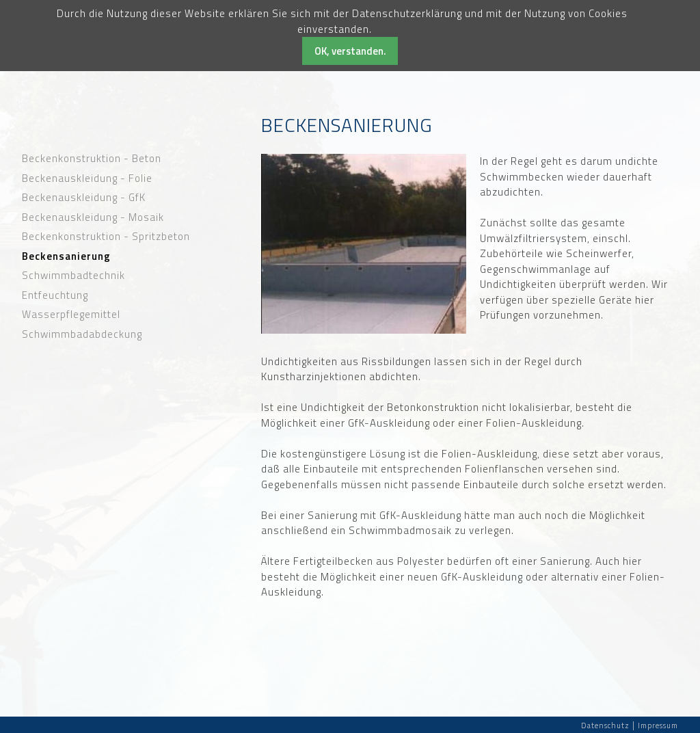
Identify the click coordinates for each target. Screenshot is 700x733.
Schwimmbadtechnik (73, 276)
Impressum (658, 725)
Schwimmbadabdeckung (82, 334)
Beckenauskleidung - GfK (84, 198)
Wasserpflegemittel (71, 315)
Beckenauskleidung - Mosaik (93, 217)
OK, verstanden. (350, 51)
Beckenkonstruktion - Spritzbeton (106, 237)
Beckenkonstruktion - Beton (92, 159)
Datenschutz (605, 725)
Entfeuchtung (55, 295)
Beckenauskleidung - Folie (87, 178)
